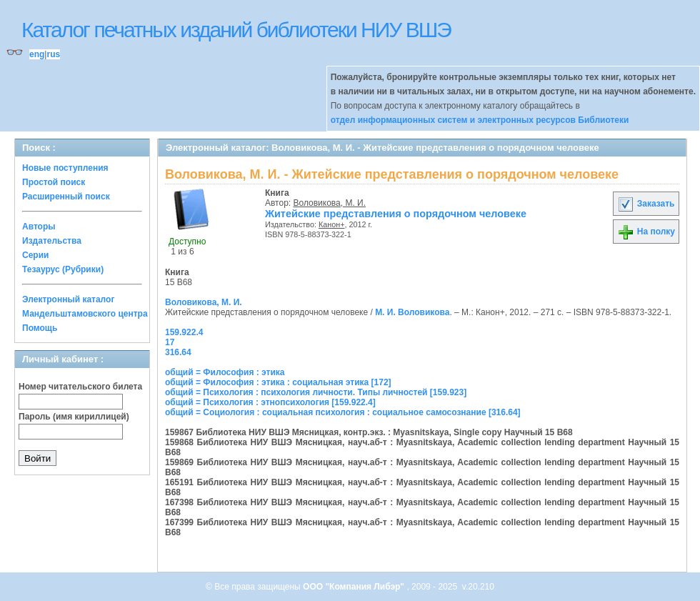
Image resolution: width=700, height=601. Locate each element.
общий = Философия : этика (225, 372)
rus (53, 54)
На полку (646, 232)
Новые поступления (65, 168)
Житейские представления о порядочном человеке (396, 214)
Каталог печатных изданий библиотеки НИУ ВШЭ (236, 30)
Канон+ (332, 224)
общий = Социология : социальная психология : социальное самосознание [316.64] (343, 412)
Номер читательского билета (80, 387)
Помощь (40, 328)
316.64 (178, 352)
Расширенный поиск (66, 197)
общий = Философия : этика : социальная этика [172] (278, 382)
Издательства (52, 241)
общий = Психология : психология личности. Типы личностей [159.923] (316, 392)
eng (37, 54)
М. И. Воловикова (412, 312)
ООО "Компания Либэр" (355, 587)
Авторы (39, 227)
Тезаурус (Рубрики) (63, 269)
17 (170, 342)
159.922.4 (184, 332)
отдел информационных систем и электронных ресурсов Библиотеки (480, 120)
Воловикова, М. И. (330, 203)
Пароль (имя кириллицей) (74, 417)
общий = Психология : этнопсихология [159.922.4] (270, 402)
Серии (35, 255)
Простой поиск (54, 182)
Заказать (646, 204)
